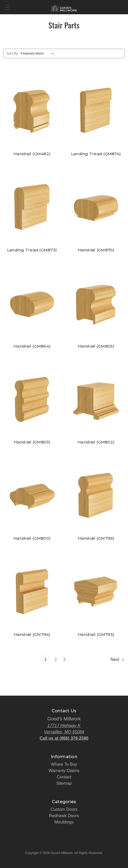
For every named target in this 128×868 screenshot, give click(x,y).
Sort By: (13, 53)
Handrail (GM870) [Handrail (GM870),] (96, 250)
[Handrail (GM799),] (96, 495)
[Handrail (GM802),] (96, 399)
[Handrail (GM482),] (32, 111)
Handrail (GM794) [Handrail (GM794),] (32, 635)
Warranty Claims (64, 771)
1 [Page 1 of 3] (45, 659)
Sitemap (64, 783)
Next (118, 660)
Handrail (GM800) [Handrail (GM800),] (32, 538)
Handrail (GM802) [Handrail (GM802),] (96, 442)
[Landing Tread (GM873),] (32, 207)
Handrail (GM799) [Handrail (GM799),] (96, 538)
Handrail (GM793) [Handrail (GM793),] (96, 635)
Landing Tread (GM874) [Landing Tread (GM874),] (96, 154)
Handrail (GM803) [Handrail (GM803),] (32, 442)
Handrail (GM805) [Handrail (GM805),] (96, 346)
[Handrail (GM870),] (96, 207)
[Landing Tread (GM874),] (96, 111)
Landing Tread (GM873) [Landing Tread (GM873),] (32, 250)
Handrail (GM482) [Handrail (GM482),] (32, 154)
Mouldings (64, 822)
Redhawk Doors (64, 816)
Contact (64, 777)
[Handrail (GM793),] (96, 591)
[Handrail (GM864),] (32, 303)
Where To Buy (64, 764)
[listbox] (39, 53)
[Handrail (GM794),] (32, 591)
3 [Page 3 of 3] (64, 659)
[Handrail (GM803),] (32, 399)
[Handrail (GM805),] (96, 303)
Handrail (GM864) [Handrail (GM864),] (32, 346)
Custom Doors (64, 809)
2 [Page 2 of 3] (56, 659)
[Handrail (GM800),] (32, 495)
